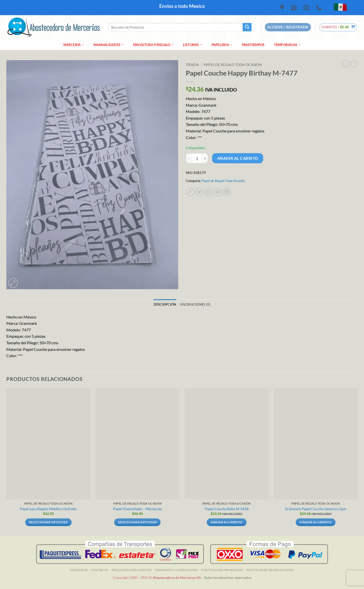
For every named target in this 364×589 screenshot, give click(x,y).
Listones (193, 45)
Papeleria (222, 45)
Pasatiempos (253, 45)
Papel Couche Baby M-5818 (227, 509)
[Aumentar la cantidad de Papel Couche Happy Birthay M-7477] (205, 158)
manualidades (109, 45)
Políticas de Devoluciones (270, 570)
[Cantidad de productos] (197, 158)
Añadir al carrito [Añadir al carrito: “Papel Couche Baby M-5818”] (227, 522)
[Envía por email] (209, 192)
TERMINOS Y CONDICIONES (176, 570)
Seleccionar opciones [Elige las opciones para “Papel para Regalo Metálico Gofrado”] (48, 522)
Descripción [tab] (165, 304)
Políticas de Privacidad (222, 570)
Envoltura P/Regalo (153, 45)
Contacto (100, 570)
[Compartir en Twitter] (200, 192)
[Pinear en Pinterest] (218, 192)
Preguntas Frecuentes (132, 570)
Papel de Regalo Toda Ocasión (233, 65)
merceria (74, 45)
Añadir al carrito (238, 158)
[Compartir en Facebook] (190, 192)
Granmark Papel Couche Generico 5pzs (316, 509)
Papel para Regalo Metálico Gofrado (48, 509)
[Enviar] (247, 27)
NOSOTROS (79, 570)
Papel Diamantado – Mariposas (138, 509)
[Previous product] (354, 64)
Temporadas (287, 45)
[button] (338, 27)
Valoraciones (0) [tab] (195, 304)
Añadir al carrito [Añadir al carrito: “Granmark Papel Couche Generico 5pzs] (316, 522)
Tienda (192, 65)
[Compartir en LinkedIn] (227, 192)
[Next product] (346, 64)
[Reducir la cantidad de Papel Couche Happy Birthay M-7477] (189, 158)
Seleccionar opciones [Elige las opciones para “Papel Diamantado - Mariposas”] (137, 522)
